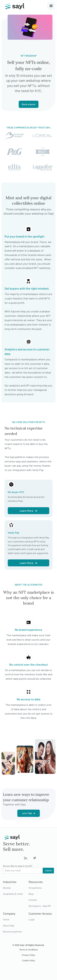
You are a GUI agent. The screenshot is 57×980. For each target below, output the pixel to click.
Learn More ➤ (28, 511)
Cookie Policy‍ (28, 961)
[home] (14, 6)
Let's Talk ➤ (29, 813)
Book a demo (29, 104)
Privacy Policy (28, 955)
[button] (51, 6)
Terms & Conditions (28, 950)
